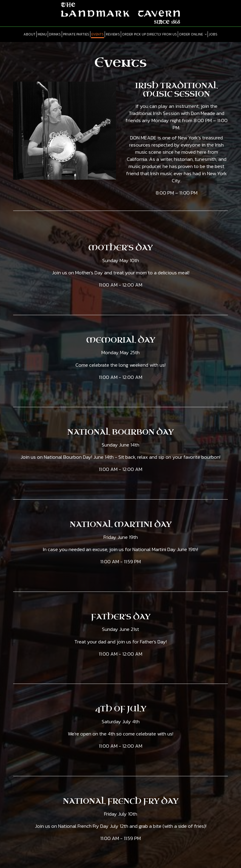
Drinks (55, 34)
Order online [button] (193, 34)
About (30, 34)
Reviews (113, 34)
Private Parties (76, 34)
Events (98, 34)
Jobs (213, 34)
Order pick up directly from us (149, 34)
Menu (42, 34)
